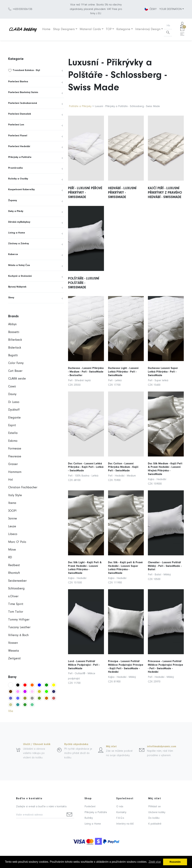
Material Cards (90, 29)
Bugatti (13, 355)
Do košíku (154, 818)
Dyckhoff (14, 410)
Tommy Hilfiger (19, 620)
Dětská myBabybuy (19, 222)
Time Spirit (16, 604)
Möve (12, 550)
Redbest (14, 565)
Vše (11, 711)
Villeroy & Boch (18, 635)
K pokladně (155, 824)
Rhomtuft (14, 573)
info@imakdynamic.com (162, 747)
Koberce (13, 254)
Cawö (12, 387)
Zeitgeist (14, 659)
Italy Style (15, 495)
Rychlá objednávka (76, 744)
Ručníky (89, 818)
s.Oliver (13, 596)
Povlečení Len (16, 125)
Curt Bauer (15, 371)
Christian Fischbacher (23, 488)
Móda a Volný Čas (19, 265)
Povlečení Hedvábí (19, 146)
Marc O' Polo (17, 542)
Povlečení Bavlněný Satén (23, 92)
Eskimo (13, 441)
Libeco (13, 534)
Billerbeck (15, 340)
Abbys (12, 324)
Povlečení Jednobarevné (23, 103)
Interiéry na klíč (125, 824)
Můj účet (111, 747)
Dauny (12, 394)
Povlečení (90, 807)
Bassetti (14, 332)
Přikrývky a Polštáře (20, 157)
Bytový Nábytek (17, 287)
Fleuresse (15, 457)
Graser (13, 464)
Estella (13, 433)
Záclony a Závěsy (19, 244)
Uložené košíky (157, 812)
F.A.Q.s (120, 818)
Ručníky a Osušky (18, 179)
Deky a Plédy (16, 211)
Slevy (11, 298)
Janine (13, 519)
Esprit (12, 425)
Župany (13, 201)
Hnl (11, 480)
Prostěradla (15, 168)
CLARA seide (17, 379)
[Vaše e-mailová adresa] (40, 815)
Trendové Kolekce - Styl (26, 70)
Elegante (14, 418)
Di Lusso (14, 402)
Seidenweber (17, 581)
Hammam (15, 472)
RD (10, 557)
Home (46, 29)
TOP (109, 29)
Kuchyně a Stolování (20, 276)
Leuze (12, 527)
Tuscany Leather (19, 627)
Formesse (15, 449)
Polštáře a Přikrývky (80, 106)
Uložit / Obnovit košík (37, 744)
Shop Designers (64, 29)
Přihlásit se (154, 807)
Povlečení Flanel (18, 136)
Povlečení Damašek (20, 114)
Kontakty (121, 812)
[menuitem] (36, 71)
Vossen (13, 643)
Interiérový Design (148, 29)
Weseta (14, 651)
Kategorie (123, 29)
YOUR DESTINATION (170, 9)
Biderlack (15, 348)
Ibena (12, 503)
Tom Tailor (16, 612)
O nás (120, 807)
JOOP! (12, 511)
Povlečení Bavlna (18, 82)
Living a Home (17, 233)
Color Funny (16, 363)
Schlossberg (16, 589)
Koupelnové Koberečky (21, 190)
